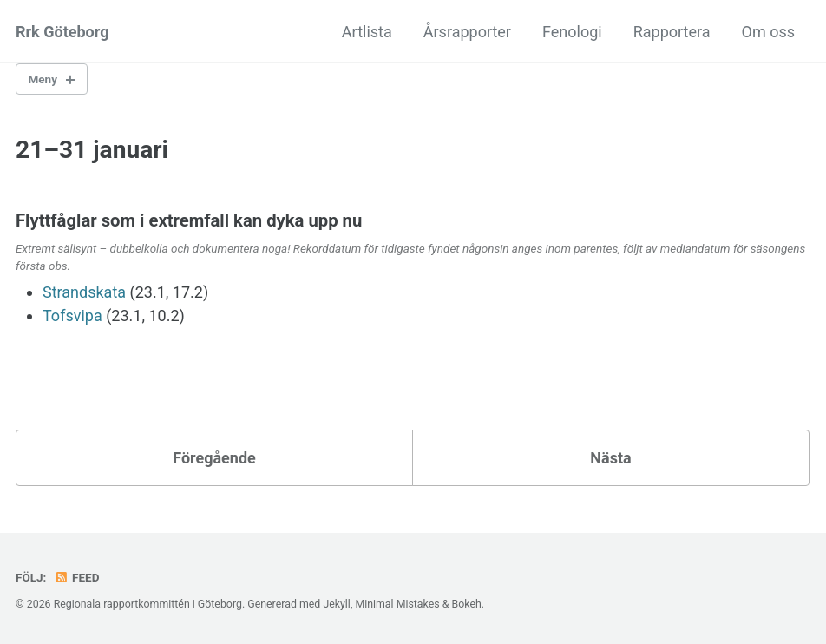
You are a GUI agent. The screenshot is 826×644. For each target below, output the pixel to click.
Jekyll (337, 604)
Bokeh (466, 604)
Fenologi (572, 32)
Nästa (610, 458)
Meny (43, 79)
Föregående (214, 458)
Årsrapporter (467, 32)
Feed (77, 577)
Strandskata (84, 292)
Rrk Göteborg (62, 32)
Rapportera (672, 32)
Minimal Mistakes (397, 604)
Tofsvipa (72, 315)
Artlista (367, 32)
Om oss (768, 32)
